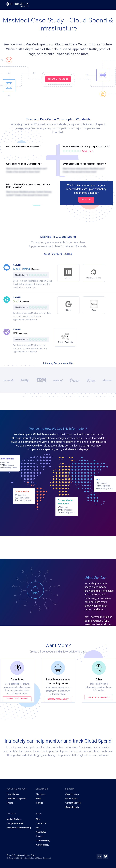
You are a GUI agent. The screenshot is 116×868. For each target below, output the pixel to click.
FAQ (38, 828)
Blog (38, 819)
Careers (40, 836)
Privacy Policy (30, 855)
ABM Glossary (42, 845)
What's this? (88, 151)
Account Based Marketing (19, 828)
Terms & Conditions (15, 855)
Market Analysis (14, 819)
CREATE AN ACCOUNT (58, 79)
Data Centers (71, 799)
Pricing (10, 803)
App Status (41, 832)
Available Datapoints (16, 799)
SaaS (16, 301)
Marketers (41, 794)
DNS (16, 333)
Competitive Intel (15, 823)
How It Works (13, 794)
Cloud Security (72, 807)
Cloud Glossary (43, 841)
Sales (38, 799)
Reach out (86, 200)
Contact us (41, 823)
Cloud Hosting (22, 269)
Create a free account (17, 699)
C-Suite (39, 803)
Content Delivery (73, 803)
